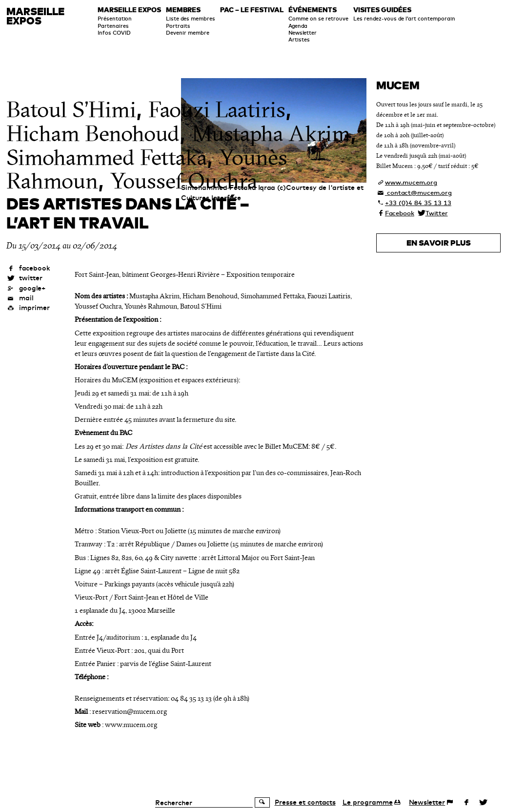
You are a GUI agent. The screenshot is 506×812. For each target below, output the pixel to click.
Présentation (115, 19)
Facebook (400, 213)
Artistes (299, 40)
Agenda (298, 26)
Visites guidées (382, 10)
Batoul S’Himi (71, 110)
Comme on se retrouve (318, 19)
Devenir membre (188, 33)
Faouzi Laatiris (217, 110)
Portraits (178, 26)
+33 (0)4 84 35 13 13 (418, 203)
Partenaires (113, 26)
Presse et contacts (305, 802)
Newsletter (303, 33)
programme (368, 802)
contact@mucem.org (418, 192)
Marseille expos (129, 10)
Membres (183, 10)
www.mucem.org (411, 182)
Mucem (398, 85)
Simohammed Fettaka (107, 158)
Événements (313, 10)
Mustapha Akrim (271, 134)
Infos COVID (114, 33)
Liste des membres (191, 19)
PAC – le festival (252, 10)
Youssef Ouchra (184, 181)
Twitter (437, 213)
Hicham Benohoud (93, 134)
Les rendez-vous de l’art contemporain (404, 19)
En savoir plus (439, 243)
